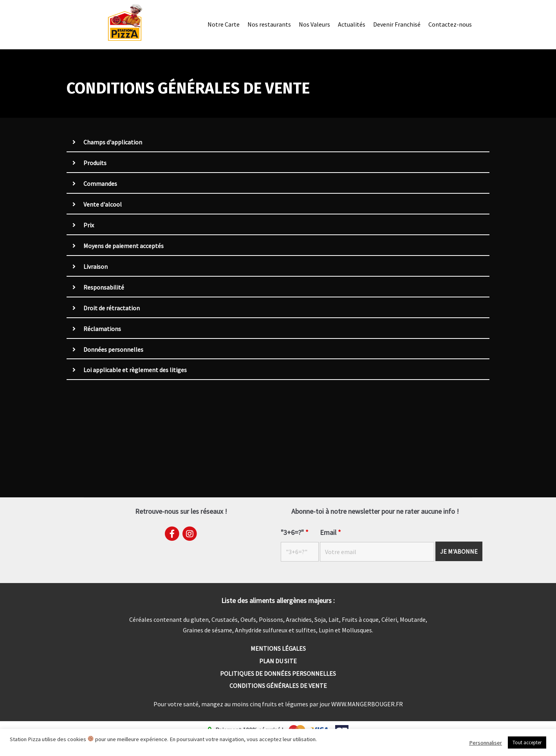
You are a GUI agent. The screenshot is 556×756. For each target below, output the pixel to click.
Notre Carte (224, 24)
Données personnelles (113, 350)
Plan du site (278, 661)
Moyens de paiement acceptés (124, 246)
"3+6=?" (295, 533)
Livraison (96, 267)
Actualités (352, 24)
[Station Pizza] (125, 23)
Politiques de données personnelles (278, 673)
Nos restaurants (269, 24)
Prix (89, 225)
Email (330, 533)
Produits (95, 163)
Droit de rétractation (112, 308)
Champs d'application (113, 142)
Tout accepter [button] (527, 742)
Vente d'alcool (103, 205)
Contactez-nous (450, 24)
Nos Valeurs (314, 24)
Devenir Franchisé (397, 24)
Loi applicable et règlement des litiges (135, 371)
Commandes (100, 184)
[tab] (278, 143)
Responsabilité (104, 288)
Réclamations (102, 329)
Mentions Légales (278, 648)
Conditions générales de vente (278, 686)
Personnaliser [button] (486, 743)
